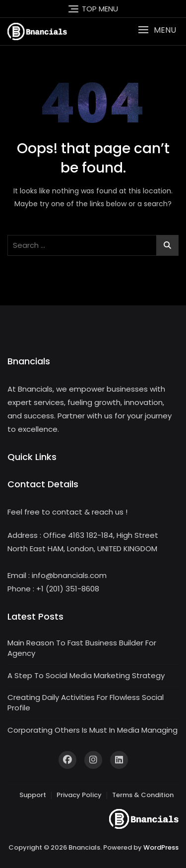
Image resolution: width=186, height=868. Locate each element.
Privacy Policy (79, 795)
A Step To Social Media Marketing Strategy (86, 675)
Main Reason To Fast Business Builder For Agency (82, 648)
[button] (157, 30)
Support (33, 795)
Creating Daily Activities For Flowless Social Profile (86, 702)
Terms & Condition (143, 795)
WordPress (161, 847)
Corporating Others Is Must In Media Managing (93, 730)
